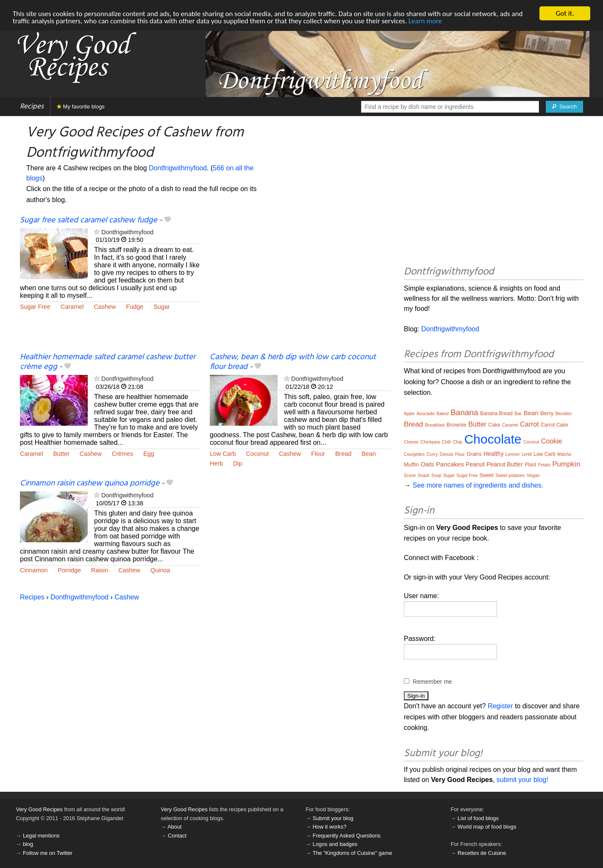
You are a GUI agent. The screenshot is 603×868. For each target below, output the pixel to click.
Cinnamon (34, 570)
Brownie (457, 425)
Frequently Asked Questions (347, 836)
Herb (216, 463)
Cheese (411, 442)
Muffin (411, 465)
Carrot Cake (554, 425)
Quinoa (160, 570)
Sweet (487, 475)
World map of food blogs (487, 827)
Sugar (161, 307)
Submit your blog (333, 818)
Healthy (493, 454)
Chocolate (493, 439)
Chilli (446, 442)
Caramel (72, 307)
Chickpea (430, 442)
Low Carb (223, 454)
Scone (410, 476)
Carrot (529, 424)
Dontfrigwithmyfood (178, 168)
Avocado (426, 413)
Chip (457, 442)
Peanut (475, 464)
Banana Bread (496, 413)
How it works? (330, 827)
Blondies (564, 414)
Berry (547, 413)
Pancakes (450, 464)
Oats (428, 464)
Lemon (513, 454)
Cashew (105, 307)
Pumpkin (566, 464)
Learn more (425, 21)
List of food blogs (478, 818)
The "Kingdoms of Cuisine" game (353, 853)
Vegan (533, 475)
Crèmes (122, 454)
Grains (474, 454)
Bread (343, 454)
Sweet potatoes (510, 476)
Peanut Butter (505, 464)
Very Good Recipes (39, 809)
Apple (409, 414)
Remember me (432, 682)
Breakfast (435, 425)
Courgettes (414, 454)
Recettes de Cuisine (482, 853)
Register (500, 706)
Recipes (32, 107)
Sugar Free (35, 307)
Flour (318, 454)
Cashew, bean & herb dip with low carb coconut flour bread (293, 362)
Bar (518, 413)
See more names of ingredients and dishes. (478, 485)
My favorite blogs (81, 107)
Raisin (100, 570)
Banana (464, 412)
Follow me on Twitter (48, 853)
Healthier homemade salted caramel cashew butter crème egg (108, 362)
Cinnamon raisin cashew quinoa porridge (90, 483)
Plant (530, 465)
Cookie (552, 441)
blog (28, 844)
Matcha (564, 454)
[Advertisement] (300, 284)
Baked (442, 414)
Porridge (69, 570)
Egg (149, 454)
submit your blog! (522, 780)
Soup (436, 476)
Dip (238, 463)
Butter (61, 454)
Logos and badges (335, 844)
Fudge (135, 307)
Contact (177, 836)
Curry (432, 454)
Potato (544, 465)
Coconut (258, 454)
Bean (369, 454)
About (174, 827)
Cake (494, 425)
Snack (424, 476)
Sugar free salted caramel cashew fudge (89, 220)
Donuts (447, 454)
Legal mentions (41, 836)
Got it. (565, 13)
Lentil (527, 454)
